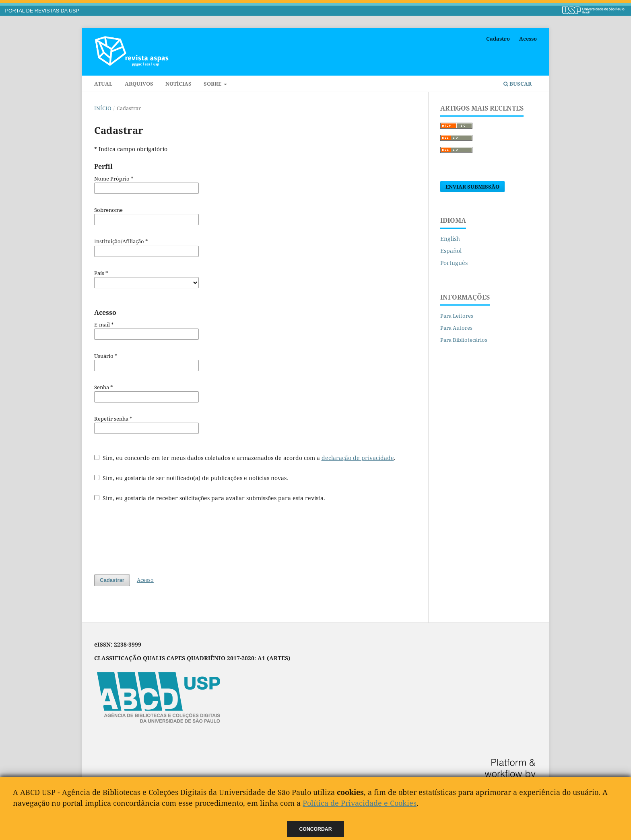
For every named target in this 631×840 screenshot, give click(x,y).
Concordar (316, 829)
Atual (103, 84)
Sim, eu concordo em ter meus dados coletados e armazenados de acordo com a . (245, 458)
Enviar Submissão (472, 187)
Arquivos (139, 84)
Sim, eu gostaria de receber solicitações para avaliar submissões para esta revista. (210, 498)
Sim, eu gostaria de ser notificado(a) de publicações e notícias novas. (191, 478)
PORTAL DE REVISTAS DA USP (42, 11)
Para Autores (456, 328)
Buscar (518, 84)
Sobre (213, 84)
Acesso (528, 39)
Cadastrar (112, 580)
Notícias (178, 84)
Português (454, 263)
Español (451, 251)
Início (103, 108)
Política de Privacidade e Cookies (360, 803)
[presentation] (155, 538)
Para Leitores (457, 316)
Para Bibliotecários (464, 340)
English (450, 239)
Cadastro (498, 39)
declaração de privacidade (358, 458)
